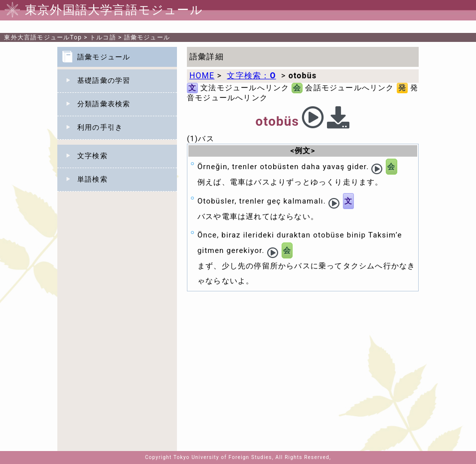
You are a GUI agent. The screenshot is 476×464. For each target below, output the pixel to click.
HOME (202, 76)
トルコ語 (103, 37)
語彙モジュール (147, 37)
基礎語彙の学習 (104, 80)
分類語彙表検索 (104, 104)
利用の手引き (100, 127)
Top (43, 37)
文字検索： (251, 76)
